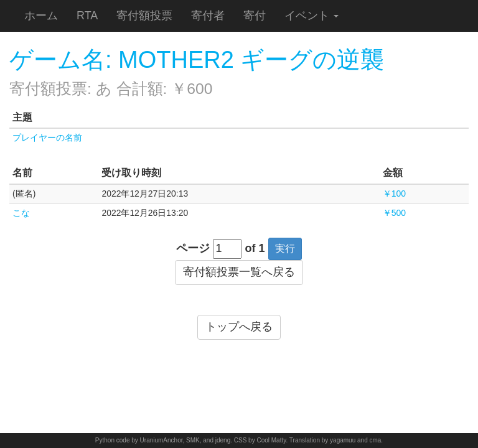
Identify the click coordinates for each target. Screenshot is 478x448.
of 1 (255, 248)
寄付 (255, 16)
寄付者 (208, 16)
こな (21, 213)
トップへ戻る (239, 327)
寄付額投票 (144, 16)
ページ (193, 248)
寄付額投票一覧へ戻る (239, 272)
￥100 (394, 194)
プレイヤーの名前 (47, 138)
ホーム (41, 16)
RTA (87, 16)
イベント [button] (312, 16)
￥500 (394, 213)
